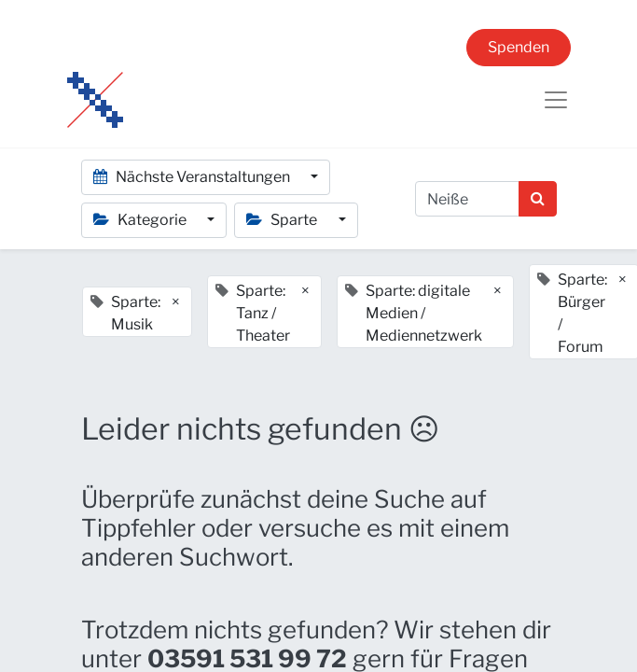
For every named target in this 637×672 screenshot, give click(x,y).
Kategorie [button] (141, 220)
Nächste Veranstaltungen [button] (193, 177)
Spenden (519, 47)
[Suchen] (538, 199)
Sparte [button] (283, 220)
